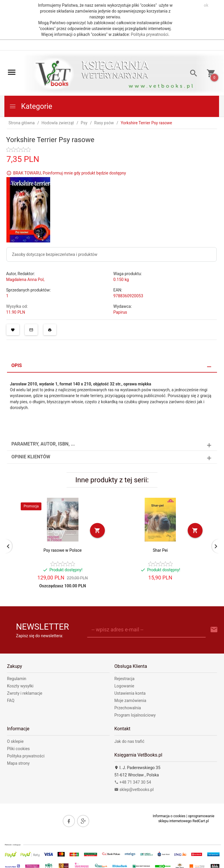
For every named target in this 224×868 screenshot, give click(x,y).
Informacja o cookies (169, 816)
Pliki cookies (18, 749)
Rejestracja (124, 679)
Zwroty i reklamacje (25, 693)
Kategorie (31, 106)
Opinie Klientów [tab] (31, 457)
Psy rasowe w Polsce (63, 550)
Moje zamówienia (130, 701)
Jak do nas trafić (129, 741)
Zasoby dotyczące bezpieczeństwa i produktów (55, 254)
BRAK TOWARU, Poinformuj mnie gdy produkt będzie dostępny (70, 173)
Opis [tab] (17, 365)
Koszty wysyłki (20, 686)
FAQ (11, 701)
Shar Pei (160, 550)
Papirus (120, 312)
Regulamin (17, 679)
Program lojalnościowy (135, 715)
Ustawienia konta (130, 693)
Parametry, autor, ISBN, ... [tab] (43, 444)
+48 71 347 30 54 (133, 782)
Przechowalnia (128, 708)
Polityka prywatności (149, 34)
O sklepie (15, 741)
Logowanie (124, 686)
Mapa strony (18, 763)
